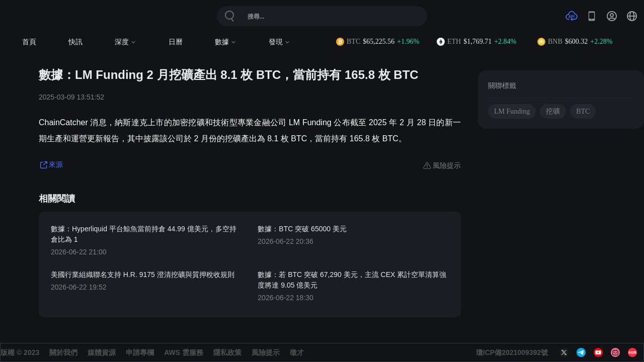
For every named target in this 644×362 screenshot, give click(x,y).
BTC (583, 111)
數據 (226, 42)
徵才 (297, 352)
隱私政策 (227, 352)
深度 (126, 42)
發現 (279, 42)
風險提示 (266, 352)
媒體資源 (102, 352)
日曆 (176, 42)
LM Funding (512, 111)
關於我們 (63, 352)
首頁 (29, 42)
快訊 (75, 42)
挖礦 (553, 111)
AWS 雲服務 (184, 352)
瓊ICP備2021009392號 (512, 352)
